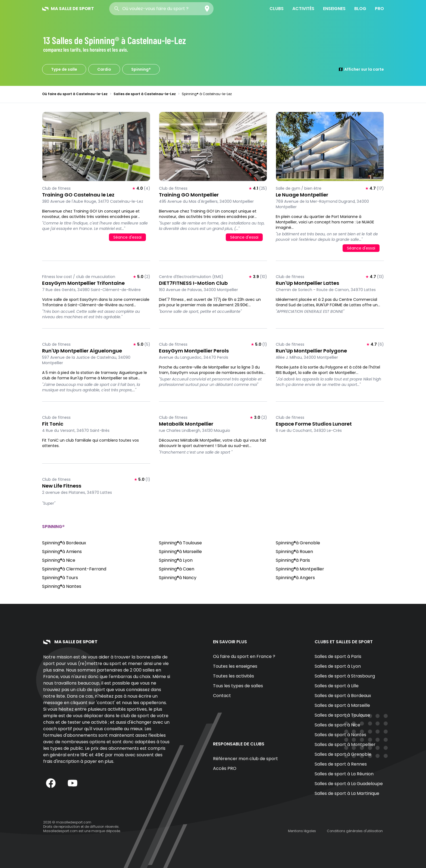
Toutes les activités (234, 676)
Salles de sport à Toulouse (342, 715)
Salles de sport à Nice (337, 725)
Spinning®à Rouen (294, 552)
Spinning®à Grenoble (298, 543)
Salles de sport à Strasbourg (345, 676)
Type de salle (64, 69)
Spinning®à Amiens (62, 552)
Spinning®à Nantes (62, 586)
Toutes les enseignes (235, 666)
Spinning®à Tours (60, 578)
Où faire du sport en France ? (244, 656)
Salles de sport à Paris (338, 656)
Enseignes (334, 9)
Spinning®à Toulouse (180, 543)
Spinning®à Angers (295, 578)
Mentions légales (302, 831)
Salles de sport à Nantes (340, 735)
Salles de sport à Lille (337, 686)
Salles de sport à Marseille (342, 705)
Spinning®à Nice (59, 560)
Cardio (104, 69)
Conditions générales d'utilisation (355, 831)
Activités (303, 9)
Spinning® (141, 69)
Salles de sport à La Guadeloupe (349, 784)
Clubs (277, 9)
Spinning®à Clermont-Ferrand (74, 569)
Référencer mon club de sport (245, 759)
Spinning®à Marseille (180, 552)
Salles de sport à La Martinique (347, 793)
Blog (360, 9)
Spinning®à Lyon (176, 560)
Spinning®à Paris (293, 560)
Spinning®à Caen (177, 569)
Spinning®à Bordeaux (64, 543)
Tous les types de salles (238, 686)
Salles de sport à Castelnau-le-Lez (145, 94)
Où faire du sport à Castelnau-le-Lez (75, 94)
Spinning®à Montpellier (300, 569)
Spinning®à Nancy (178, 578)
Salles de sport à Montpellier (345, 744)
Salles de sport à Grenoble (343, 754)
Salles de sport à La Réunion (344, 774)
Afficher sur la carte (361, 69)
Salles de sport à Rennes (341, 764)
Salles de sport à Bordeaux (343, 696)
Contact (222, 696)
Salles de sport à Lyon (338, 666)
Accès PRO (225, 768)
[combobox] (161, 9)
